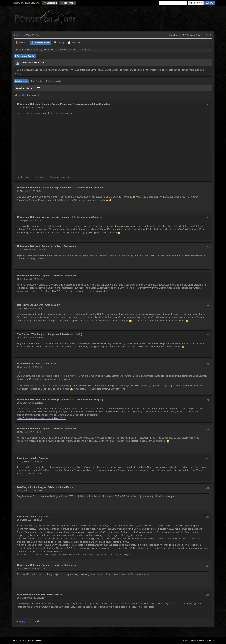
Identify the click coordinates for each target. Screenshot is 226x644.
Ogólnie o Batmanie (28, 364)
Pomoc (185, 640)
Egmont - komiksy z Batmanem (59, 246)
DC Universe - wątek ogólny (45, 305)
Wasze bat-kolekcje (51, 594)
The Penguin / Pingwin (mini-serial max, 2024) (57, 334)
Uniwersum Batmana (29, 104)
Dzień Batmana (49, 364)
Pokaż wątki (37, 81)
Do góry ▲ (210, 640)
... (32, 95)
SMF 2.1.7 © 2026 (19, 640)
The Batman (24, 334)
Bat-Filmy (22, 305)
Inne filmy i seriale (27, 458)
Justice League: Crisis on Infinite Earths (51, 487)
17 (35, 95)
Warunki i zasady (197, 640)
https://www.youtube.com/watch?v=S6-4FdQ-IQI (41, 418)
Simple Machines (35, 640)
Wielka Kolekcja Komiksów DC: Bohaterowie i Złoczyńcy (73, 188)
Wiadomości (21, 81)
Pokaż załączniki (54, 81)
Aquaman (44, 458)
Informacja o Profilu (25, 56)
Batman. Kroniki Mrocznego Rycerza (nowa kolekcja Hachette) (76, 104)
